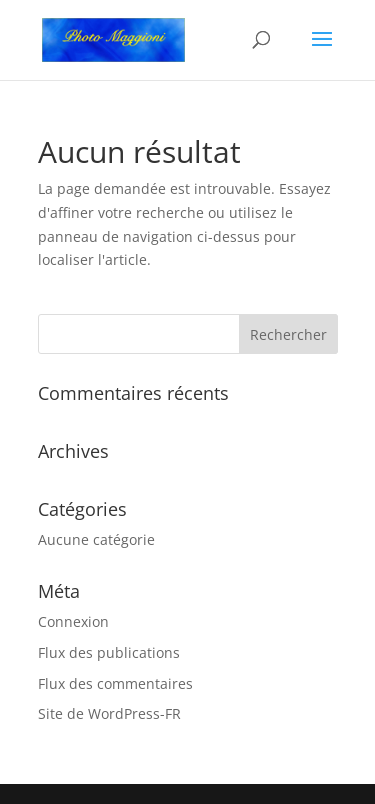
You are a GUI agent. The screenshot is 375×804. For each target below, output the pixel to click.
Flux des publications (109, 652)
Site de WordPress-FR (109, 713)
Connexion (73, 621)
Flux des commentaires (115, 683)
